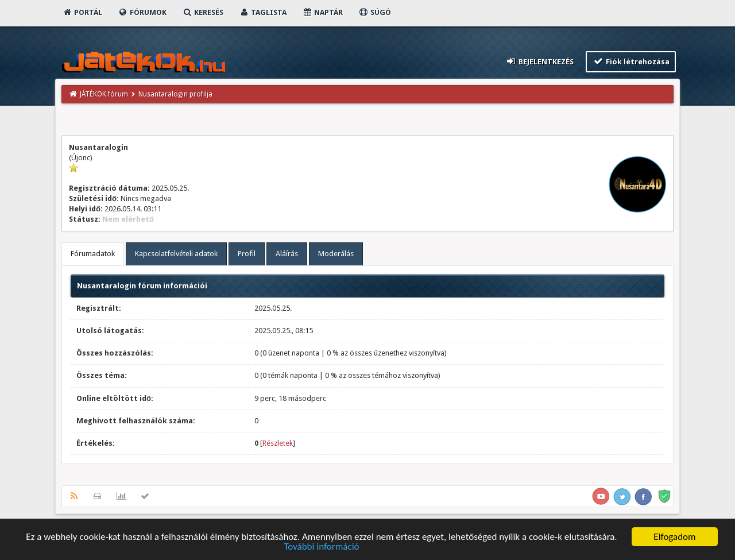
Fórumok (142, 12)
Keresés (203, 12)
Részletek (278, 443)
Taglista (263, 12)
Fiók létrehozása (631, 61)
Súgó (375, 12)
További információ (321, 547)
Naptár (322, 12)
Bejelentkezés (540, 61)
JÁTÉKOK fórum (104, 94)
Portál (82, 12)
